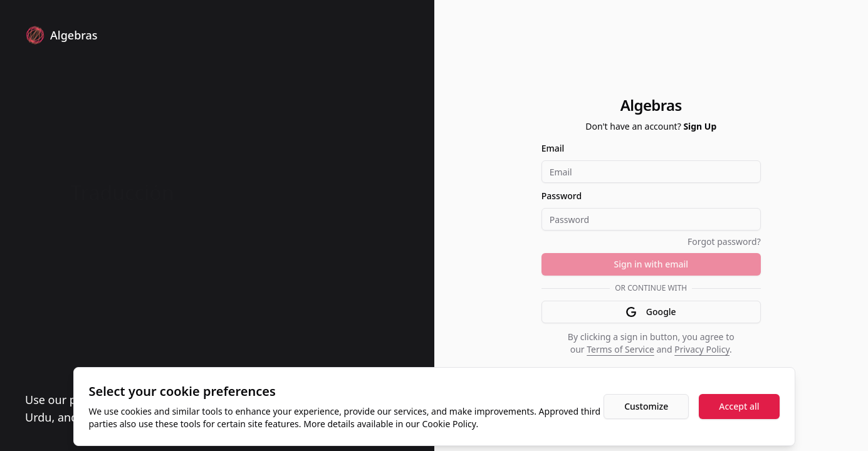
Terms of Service (620, 349)
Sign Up (700, 126)
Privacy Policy (702, 349)
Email (553, 148)
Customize (646, 406)
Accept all (739, 406)
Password (562, 196)
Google (651, 312)
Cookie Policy (449, 424)
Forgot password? (724, 241)
